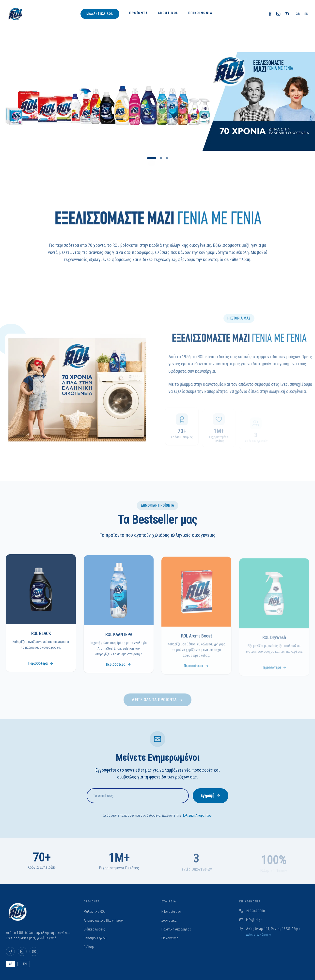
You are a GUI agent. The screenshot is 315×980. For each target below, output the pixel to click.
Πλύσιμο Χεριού (95, 938)
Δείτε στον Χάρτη (259, 935)
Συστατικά (169, 920)
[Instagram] (22, 951)
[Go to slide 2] (161, 158)
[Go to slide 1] (152, 158)
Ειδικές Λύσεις (94, 929)
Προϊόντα (139, 13)
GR (298, 14)
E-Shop (89, 947)
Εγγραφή (211, 796)
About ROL (168, 13)
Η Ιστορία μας (171, 912)
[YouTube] (34, 951)
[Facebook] (10, 951)
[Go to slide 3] (167, 158)
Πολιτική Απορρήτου (197, 815)
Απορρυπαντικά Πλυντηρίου (103, 920)
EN (306, 14)
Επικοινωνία (200, 13)
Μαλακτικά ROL (100, 14)
